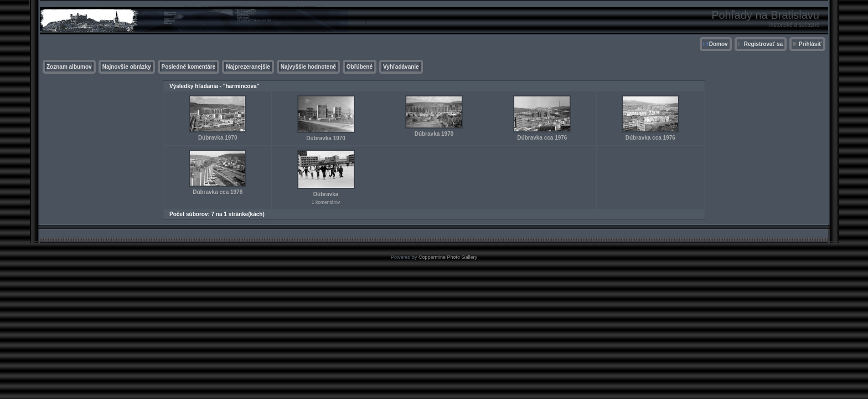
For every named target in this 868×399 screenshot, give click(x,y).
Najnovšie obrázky (127, 67)
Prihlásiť (810, 44)
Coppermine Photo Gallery (448, 257)
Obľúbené (360, 67)
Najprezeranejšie (248, 67)
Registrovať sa (763, 44)
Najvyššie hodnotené (308, 67)
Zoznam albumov (69, 67)
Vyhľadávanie (401, 67)
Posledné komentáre (189, 67)
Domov (719, 44)
